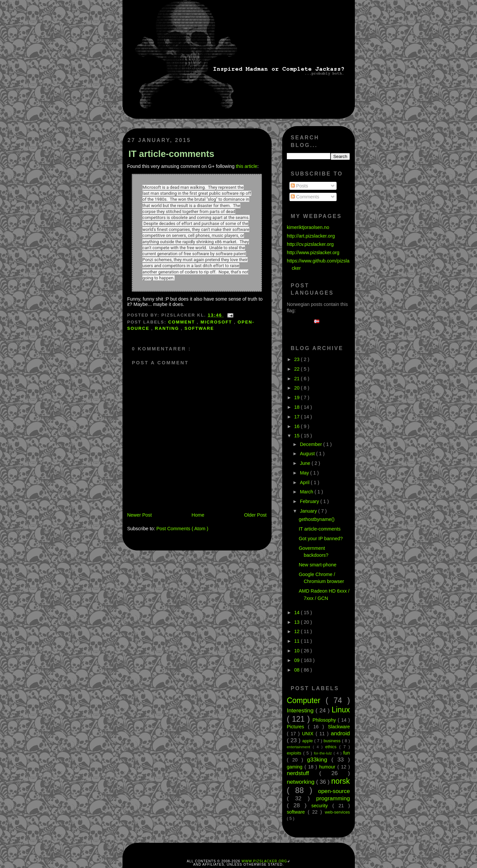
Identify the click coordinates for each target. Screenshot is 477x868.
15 (297, 436)
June (306, 463)
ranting (168, 328)
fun (347, 753)
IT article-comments (171, 154)
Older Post (255, 515)
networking (301, 782)
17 (297, 417)
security (322, 806)
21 (297, 379)
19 (297, 398)
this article (246, 166)
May (305, 473)
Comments (305, 197)
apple (308, 741)
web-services (338, 812)
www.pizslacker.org (264, 861)
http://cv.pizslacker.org (310, 244)
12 (297, 631)
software (199, 328)
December (311, 444)
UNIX (309, 734)
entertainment (300, 747)
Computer (306, 700)
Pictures (297, 727)
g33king (319, 760)
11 (297, 641)
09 (297, 660)
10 (297, 651)
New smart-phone (318, 565)
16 (297, 426)
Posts (299, 186)
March (307, 492)
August (308, 454)
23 (297, 359)
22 (297, 369)
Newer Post (139, 515)
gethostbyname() (317, 519)
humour (328, 767)
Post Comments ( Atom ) (182, 529)
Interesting (301, 710)
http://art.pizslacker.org (311, 236)
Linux (341, 710)
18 (297, 407)
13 (297, 622)
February (310, 501)
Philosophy (325, 720)
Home (198, 515)
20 (297, 388)
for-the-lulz (323, 753)
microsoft (217, 322)
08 (297, 670)
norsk (341, 781)
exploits (295, 753)
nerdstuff (303, 773)
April (305, 482)
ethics (332, 747)
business (333, 741)
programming (333, 798)
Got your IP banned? (321, 539)
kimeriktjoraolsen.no (308, 227)
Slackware (339, 727)
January (309, 511)
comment (183, 322)
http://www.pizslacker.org (313, 253)
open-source (334, 791)
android (341, 733)
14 (297, 613)
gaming (296, 767)
